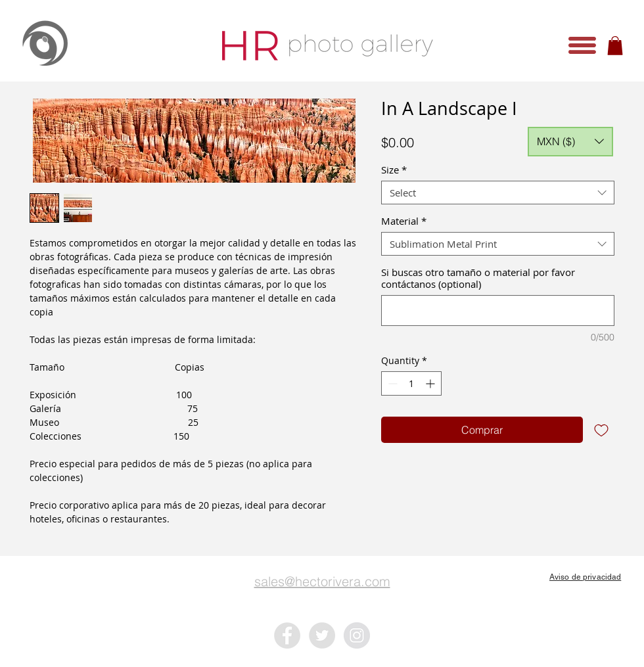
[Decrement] (391, 383)
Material (404, 221)
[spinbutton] (411, 383)
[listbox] (570, 142)
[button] (582, 45)
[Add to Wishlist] (601, 430)
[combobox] (498, 193)
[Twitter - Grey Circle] (322, 635)
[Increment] (431, 383)
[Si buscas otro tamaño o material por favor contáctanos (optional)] (498, 310)
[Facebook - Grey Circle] (287, 635)
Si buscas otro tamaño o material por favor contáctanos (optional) (478, 278)
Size (394, 170)
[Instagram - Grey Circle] (357, 635)
